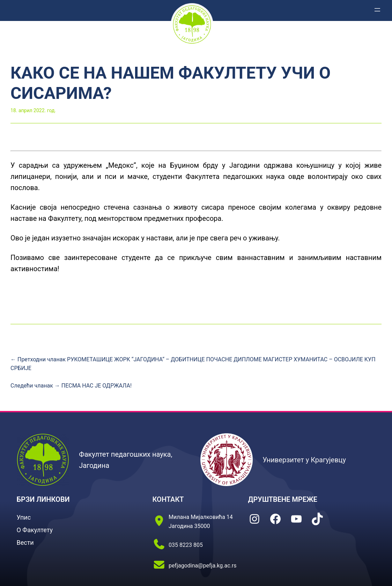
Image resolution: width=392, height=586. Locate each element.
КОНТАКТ (168, 499)
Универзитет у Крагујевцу (304, 460)
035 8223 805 (186, 545)
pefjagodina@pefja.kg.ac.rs (202, 566)
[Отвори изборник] (377, 10)
